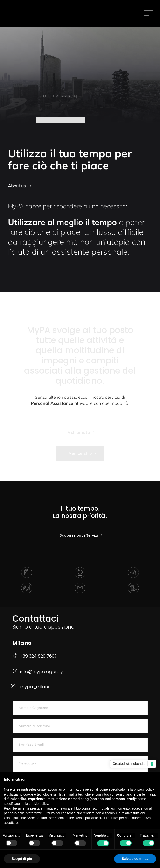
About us (17, 186)
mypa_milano (35, 687)
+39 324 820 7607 (38, 656)
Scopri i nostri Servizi (79, 535)
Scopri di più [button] (22, 859)
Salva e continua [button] (135, 859)
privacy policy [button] (144, 789)
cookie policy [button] (38, 804)
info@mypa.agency (41, 671)
